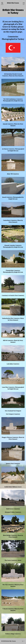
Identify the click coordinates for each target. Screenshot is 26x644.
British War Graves (13, 3)
